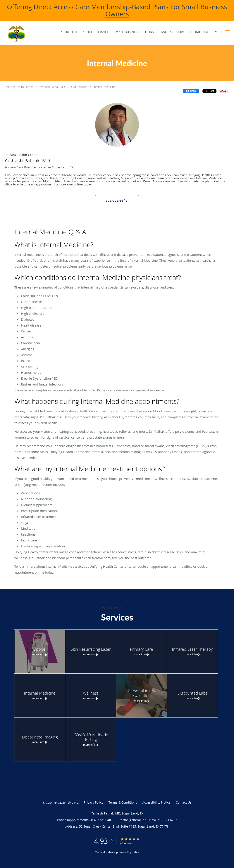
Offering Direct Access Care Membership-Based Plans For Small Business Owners (117, 10)
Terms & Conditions (123, 802)
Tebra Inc (72, 802)
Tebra (136, 852)
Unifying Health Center (19, 87)
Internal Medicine (104, 87)
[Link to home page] (24, 34)
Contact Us (184, 802)
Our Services (79, 87)
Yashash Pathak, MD (52, 87)
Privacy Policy (94, 802)
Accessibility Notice (156, 802)
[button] (227, 32)
